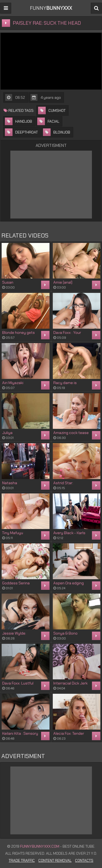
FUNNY (51, 8)
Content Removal (55, 860)
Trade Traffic (22, 860)
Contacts (84, 860)
